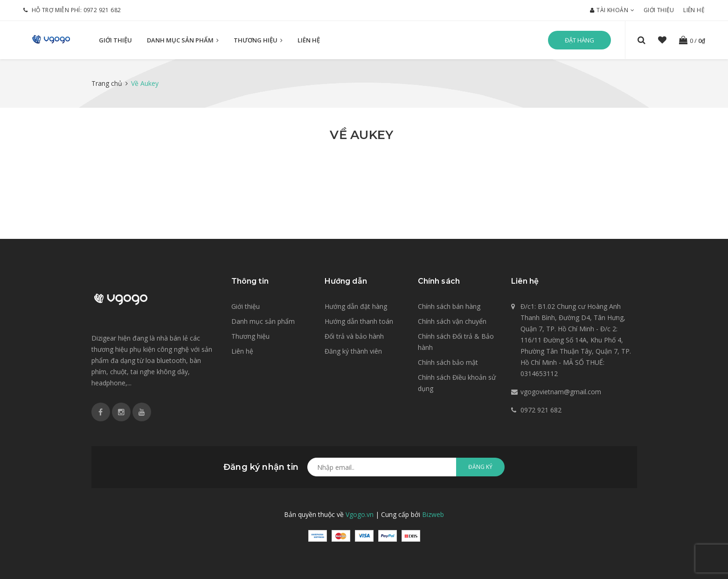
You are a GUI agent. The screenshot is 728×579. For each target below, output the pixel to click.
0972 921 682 (102, 10)
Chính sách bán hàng (449, 306)
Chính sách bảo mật (448, 362)
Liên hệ (694, 10)
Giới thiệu (659, 10)
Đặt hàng (579, 40)
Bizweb (433, 514)
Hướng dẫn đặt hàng (356, 306)
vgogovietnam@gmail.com (561, 392)
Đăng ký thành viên (353, 351)
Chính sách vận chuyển (452, 321)
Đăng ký (480, 467)
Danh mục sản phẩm (183, 41)
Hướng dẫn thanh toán (359, 321)
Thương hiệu (258, 41)
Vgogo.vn (360, 514)
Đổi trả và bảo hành (354, 336)
